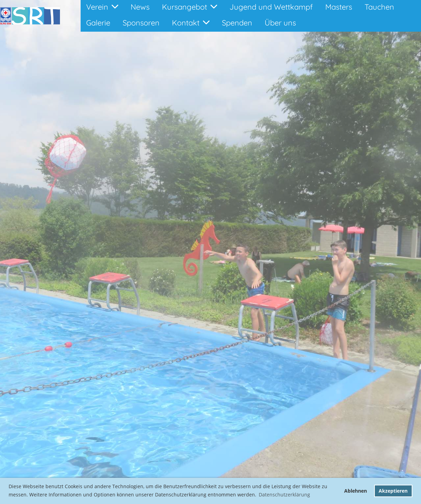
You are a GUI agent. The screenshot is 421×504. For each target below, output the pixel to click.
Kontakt (191, 23)
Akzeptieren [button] (393, 491)
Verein (102, 7)
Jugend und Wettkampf (271, 7)
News (140, 7)
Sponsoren (141, 23)
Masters (339, 7)
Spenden (237, 23)
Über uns (280, 23)
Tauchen (379, 7)
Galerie (98, 23)
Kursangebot (189, 7)
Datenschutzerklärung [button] (284, 495)
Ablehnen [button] (356, 491)
